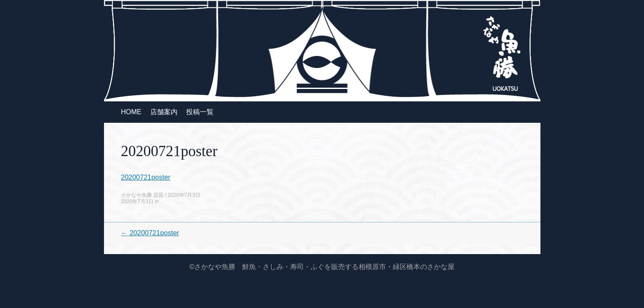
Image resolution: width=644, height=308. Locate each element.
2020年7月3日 (184, 195)
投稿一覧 (200, 112)
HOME (131, 112)
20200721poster (146, 177)
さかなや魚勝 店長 (142, 195)
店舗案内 (164, 112)
